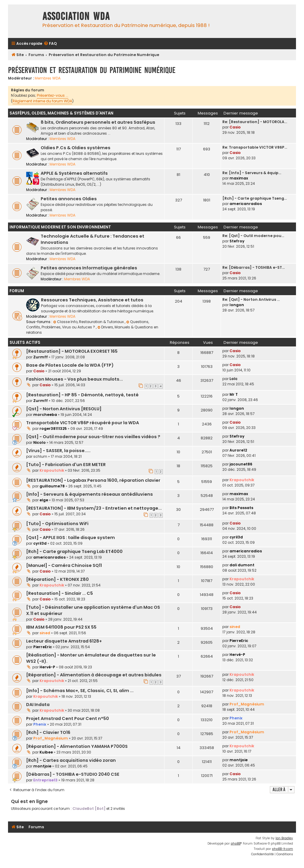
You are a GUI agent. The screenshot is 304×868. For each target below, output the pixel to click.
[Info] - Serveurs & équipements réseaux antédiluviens (90, 494)
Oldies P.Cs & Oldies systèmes (76, 148)
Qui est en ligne (29, 801)
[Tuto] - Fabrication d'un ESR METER (66, 465)
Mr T (234, 394)
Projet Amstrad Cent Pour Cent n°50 (68, 718)
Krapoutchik (52, 470)
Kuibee (46, 752)
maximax (239, 178)
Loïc (233, 379)
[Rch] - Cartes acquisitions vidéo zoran (71, 760)
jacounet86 (241, 464)
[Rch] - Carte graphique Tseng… (255, 198)
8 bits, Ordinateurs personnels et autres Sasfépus (98, 122)
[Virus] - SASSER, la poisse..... (58, 451)
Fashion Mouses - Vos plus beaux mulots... (75, 379)
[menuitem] (50, 44)
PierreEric (43, 647)
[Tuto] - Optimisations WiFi (57, 524)
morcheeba (45, 415)
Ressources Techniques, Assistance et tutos (92, 300)
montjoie (42, 766)
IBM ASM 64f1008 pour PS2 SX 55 (61, 627)
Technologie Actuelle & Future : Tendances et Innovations (92, 239)
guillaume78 (52, 486)
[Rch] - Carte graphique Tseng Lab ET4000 (74, 551)
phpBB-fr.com (282, 849)
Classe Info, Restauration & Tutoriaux (89, 322)
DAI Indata (38, 705)
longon (237, 305)
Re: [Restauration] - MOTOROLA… (255, 122)
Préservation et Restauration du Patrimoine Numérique (92, 70)
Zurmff (41, 357)
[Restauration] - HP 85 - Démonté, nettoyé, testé (82, 395)
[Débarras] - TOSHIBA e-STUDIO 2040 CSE (73, 774)
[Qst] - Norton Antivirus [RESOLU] (64, 409)
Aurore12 (238, 450)
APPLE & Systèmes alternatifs (74, 173)
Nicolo (39, 442)
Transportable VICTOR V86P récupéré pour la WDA (83, 423)
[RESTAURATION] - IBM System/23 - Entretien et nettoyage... (94, 508)
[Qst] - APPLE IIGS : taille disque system (71, 538)
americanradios (246, 204)
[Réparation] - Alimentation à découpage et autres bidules (94, 675)
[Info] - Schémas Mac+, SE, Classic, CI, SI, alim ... (80, 691)
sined (45, 633)
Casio (235, 127)
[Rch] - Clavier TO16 (48, 732)
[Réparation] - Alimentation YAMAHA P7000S (77, 746)
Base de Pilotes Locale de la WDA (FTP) (70, 365)
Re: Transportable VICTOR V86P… (255, 147)
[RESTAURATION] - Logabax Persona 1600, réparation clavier (93, 480)
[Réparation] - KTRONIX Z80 (57, 579)
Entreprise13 (45, 780)
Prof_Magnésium (247, 704)
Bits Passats (241, 508)
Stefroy (237, 241)
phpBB (236, 844)
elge (44, 500)
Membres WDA (48, 78)
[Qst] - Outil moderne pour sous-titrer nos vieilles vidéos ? (93, 437)
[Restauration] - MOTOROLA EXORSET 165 (72, 351)
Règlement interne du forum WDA (42, 101)
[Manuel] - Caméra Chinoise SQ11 (64, 565)
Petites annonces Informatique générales (89, 268)
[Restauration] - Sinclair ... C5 (60, 593)
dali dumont (242, 565)
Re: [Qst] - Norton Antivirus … (251, 299)
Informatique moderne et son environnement (60, 227)
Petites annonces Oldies (69, 199)
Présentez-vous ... (53, 95)
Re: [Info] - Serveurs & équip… (252, 173)
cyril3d (40, 543)
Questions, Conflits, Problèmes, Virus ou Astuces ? (88, 324)
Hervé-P (47, 667)
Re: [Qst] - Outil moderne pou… (253, 236)
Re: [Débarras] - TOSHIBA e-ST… (254, 267)
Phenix (40, 724)
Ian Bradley (284, 838)
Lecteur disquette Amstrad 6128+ (64, 641)
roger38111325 (53, 429)
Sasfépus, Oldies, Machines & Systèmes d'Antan (61, 113)
